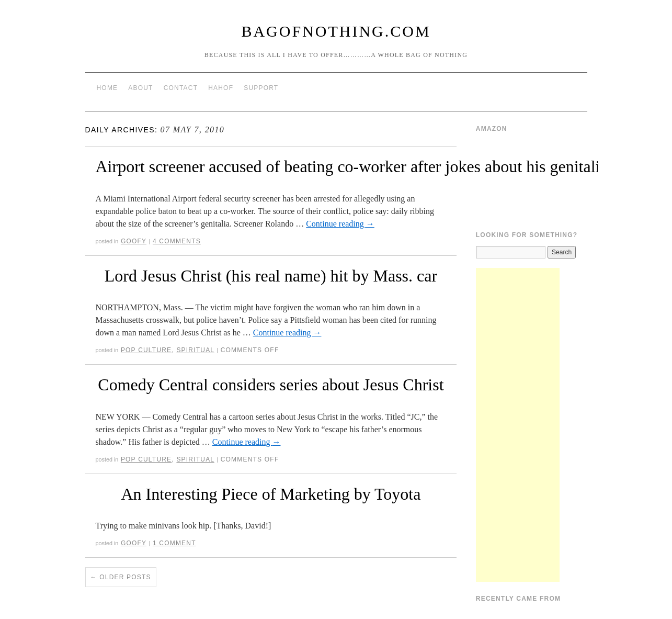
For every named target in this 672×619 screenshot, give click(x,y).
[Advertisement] (518, 425)
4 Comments (177, 241)
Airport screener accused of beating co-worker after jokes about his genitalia (352, 166)
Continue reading (340, 224)
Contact (181, 88)
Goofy (134, 241)
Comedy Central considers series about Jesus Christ (271, 385)
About (140, 88)
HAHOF (221, 88)
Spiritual (195, 350)
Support (261, 88)
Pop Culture (146, 350)
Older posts (121, 577)
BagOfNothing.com (336, 31)
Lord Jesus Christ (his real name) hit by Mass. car (271, 276)
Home (107, 88)
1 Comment (174, 543)
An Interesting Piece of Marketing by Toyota (271, 494)
